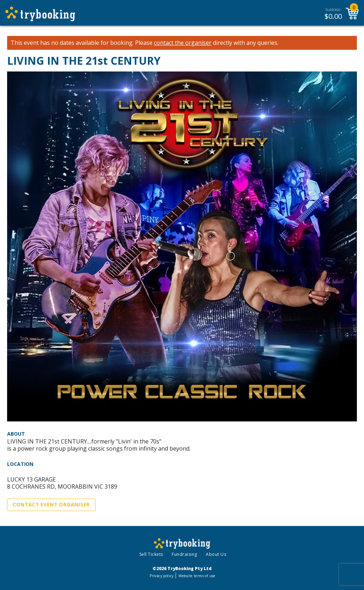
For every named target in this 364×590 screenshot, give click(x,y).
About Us (216, 554)
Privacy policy (162, 576)
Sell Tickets (151, 554)
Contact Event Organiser (51, 505)
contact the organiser (183, 43)
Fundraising (184, 554)
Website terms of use (197, 576)
